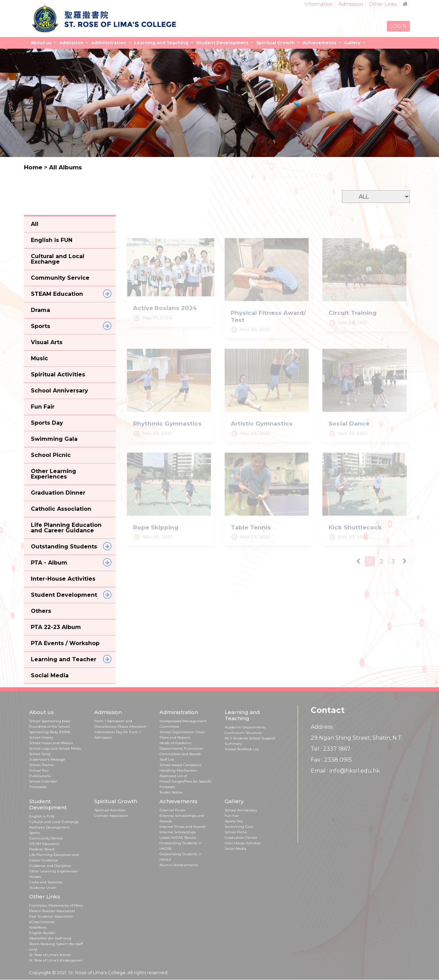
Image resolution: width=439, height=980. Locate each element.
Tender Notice (171, 792)
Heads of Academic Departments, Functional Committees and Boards (181, 748)
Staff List (167, 759)
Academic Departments (245, 727)
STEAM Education (44, 844)
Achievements (319, 43)
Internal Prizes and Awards (182, 827)
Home (33, 167)
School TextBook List (242, 749)
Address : (323, 727)
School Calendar (43, 781)
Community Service (46, 838)
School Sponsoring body (50, 721)
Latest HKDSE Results (178, 838)
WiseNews (38, 927)
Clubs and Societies (46, 882)
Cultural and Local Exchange (54, 822)
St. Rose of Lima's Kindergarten (56, 960)
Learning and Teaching (161, 43)
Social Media (235, 849)
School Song (40, 754)
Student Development (222, 43)
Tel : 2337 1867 (331, 749)
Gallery (352, 43)
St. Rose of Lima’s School (50, 955)
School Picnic (236, 832)
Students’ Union (43, 888)
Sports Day (234, 821)
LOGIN (398, 26)
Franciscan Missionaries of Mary (56, 905)
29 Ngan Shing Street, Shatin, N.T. (357, 738)
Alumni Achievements (179, 865)
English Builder (42, 933)
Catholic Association (111, 816)
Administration (109, 43)
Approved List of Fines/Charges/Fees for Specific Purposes (186, 781)
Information (318, 4)
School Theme (41, 765)
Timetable (38, 787)
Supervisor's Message (47, 759)
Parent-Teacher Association (52, 911)
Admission (351, 4)
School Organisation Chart (182, 732)
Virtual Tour (39, 770)
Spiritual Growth (275, 43)
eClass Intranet (42, 922)
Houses (35, 877)
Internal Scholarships (177, 832)
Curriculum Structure (243, 733)
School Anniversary (241, 810)
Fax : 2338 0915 (331, 760)
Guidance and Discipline (50, 866)
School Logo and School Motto (55, 748)
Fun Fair (232, 816)
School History (41, 737)
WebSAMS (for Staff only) (50, 938)
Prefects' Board (42, 849)
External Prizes (172, 810)
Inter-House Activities (243, 843)
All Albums (66, 167)
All (35, 224)
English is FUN (42, 816)
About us (41, 43)
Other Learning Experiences (53, 871)
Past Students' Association (51, 916)
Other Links (383, 4)
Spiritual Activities (110, 810)
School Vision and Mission (51, 743)
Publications (40, 776)
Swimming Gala (239, 827)
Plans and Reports (175, 737)
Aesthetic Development (49, 827)
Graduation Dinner (241, 838)
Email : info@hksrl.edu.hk (345, 771)
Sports (34, 833)
